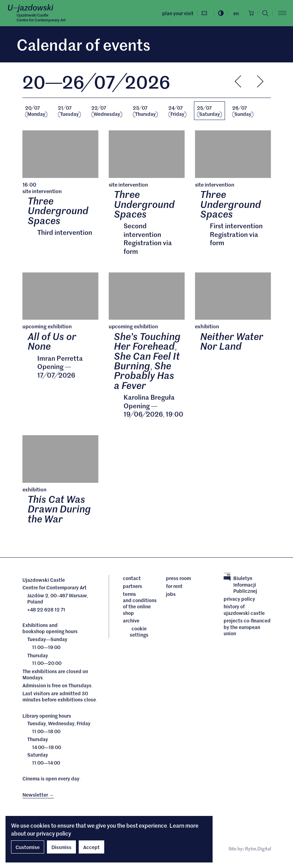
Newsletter (38, 795)
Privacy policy (239, 599)
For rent (174, 586)
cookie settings (139, 632)
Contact (132, 579)
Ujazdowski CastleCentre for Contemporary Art (41, 17)
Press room (178, 579)
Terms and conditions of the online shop (139, 604)
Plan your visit (177, 13)
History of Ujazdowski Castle (244, 610)
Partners (133, 586)
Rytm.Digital (258, 849)
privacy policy (54, 833)
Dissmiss (61, 847)
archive (131, 621)
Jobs (171, 594)
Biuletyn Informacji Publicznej (240, 585)
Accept (91, 847)
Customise (28, 847)
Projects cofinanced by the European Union (247, 627)
